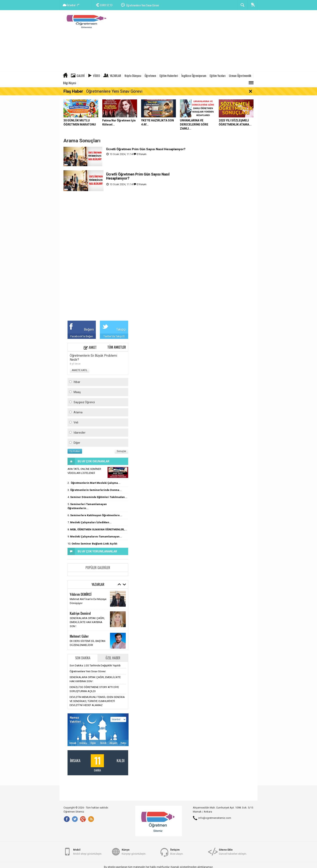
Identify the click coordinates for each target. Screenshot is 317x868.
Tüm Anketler (117, 347)
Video (96, 76)
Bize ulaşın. (177, 852)
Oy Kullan (75, 451)
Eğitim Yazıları (218, 76)
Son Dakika (83, 658)
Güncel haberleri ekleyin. (233, 852)
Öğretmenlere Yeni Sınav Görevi (143, 5)
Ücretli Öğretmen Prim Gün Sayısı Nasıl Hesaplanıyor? (146, 149)
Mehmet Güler (79, 636)
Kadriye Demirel (80, 613)
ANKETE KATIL (80, 370)
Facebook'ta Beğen (82, 336)
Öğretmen (150, 76)
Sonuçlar (121, 451)
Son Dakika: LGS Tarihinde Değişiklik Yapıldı (95, 665)
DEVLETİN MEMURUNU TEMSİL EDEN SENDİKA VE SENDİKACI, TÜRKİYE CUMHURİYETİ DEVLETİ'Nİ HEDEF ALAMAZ (97, 701)
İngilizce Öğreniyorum (194, 76)
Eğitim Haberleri (169, 76)
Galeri (81, 76)
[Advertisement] (184, 41)
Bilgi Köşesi (70, 83)
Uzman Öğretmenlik (240, 76)
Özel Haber (113, 658)
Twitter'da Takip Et (114, 336)
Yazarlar (115, 76)
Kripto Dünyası (133, 76)
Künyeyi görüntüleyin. (134, 852)
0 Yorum (142, 154)
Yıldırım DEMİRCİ (81, 594)
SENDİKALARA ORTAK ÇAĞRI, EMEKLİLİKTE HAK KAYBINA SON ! (87, 622)
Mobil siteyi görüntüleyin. (88, 852)
